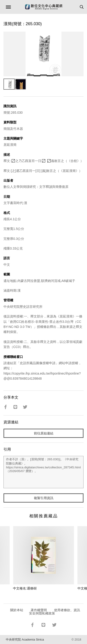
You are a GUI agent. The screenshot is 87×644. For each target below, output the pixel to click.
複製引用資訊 (44, 498)
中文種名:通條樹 (25, 588)
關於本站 (17, 610)
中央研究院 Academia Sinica (25, 639)
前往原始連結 (44, 433)
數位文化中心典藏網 (44, 7)
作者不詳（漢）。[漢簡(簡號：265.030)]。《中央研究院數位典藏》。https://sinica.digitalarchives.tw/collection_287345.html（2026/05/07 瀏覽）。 (43, 472)
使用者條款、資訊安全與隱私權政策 (55, 612)
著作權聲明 (39, 610)
